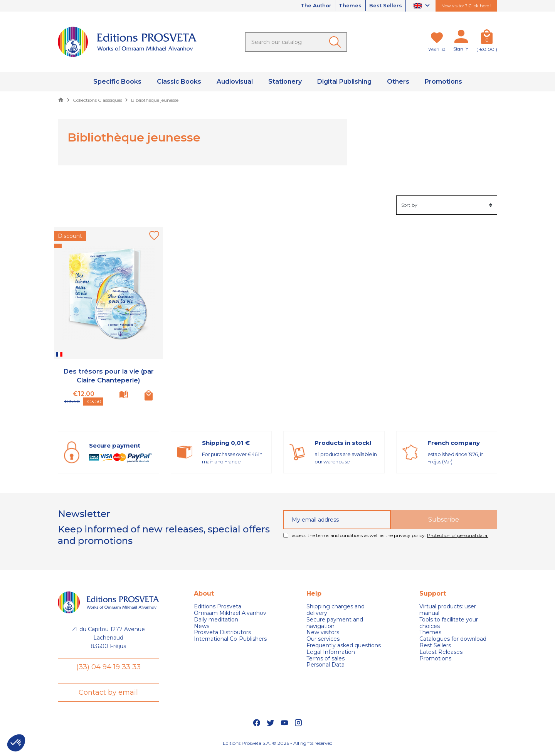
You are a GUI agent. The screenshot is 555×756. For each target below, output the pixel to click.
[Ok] (336, 42)
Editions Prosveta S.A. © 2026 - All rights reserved (278, 746)
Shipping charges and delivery (336, 610)
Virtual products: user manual (448, 610)
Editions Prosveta (218, 607)
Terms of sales (325, 659)
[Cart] (487, 38)
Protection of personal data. (458, 535)
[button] (16, 743)
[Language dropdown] (423, 6)
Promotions (435, 659)
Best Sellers (384, 6)
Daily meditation (216, 620)
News (202, 626)
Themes (346, 6)
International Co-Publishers (230, 639)
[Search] (296, 42)
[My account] (461, 38)
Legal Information (331, 652)
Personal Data (325, 665)
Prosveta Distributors (222, 632)
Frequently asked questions (344, 646)
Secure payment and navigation (335, 623)
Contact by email (108, 695)
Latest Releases (441, 652)
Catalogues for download (453, 639)
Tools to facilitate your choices (449, 623)
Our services (323, 639)
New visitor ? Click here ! (466, 6)
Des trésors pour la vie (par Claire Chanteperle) (108, 376)
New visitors (323, 632)
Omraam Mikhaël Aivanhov (230, 613)
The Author (309, 6)
